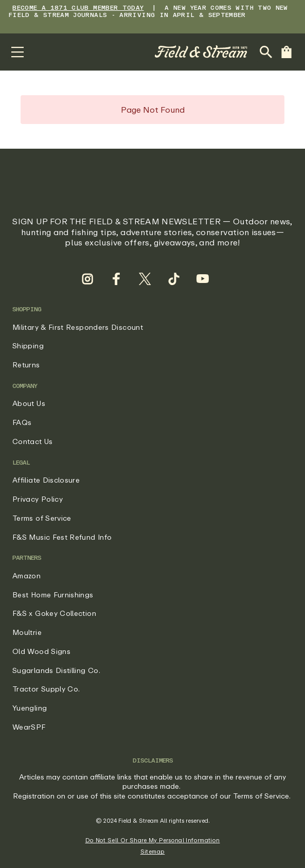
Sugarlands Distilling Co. (56, 670)
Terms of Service (42, 518)
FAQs (22, 422)
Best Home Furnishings (53, 595)
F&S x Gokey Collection (54, 613)
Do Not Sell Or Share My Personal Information (153, 840)
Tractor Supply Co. (46, 689)
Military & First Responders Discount (78, 327)
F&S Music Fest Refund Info (62, 537)
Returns (26, 365)
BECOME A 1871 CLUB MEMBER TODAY (78, 7)
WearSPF (29, 727)
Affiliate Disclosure (46, 480)
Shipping (28, 346)
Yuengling (30, 708)
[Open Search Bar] (266, 52)
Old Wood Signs (41, 651)
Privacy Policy (38, 499)
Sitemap (153, 851)
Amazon (26, 575)
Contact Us (33, 441)
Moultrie (27, 632)
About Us (29, 403)
